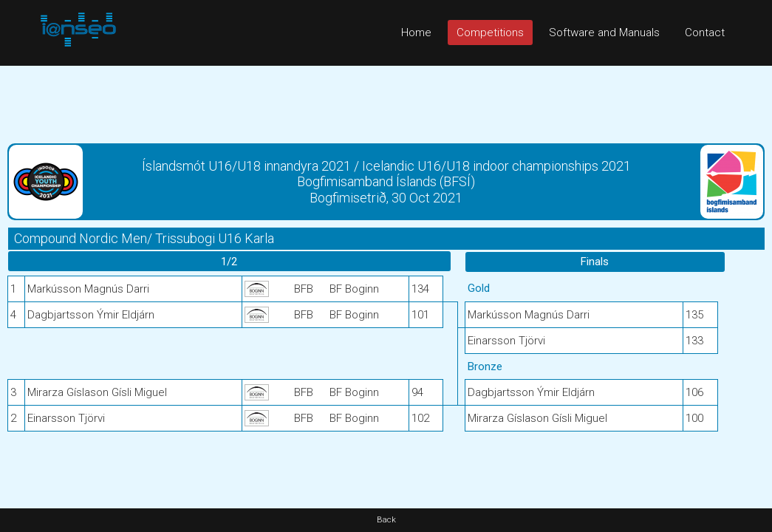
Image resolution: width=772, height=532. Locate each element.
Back (386, 520)
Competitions (490, 33)
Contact (705, 33)
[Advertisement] (386, 99)
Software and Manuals (604, 33)
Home (416, 33)
